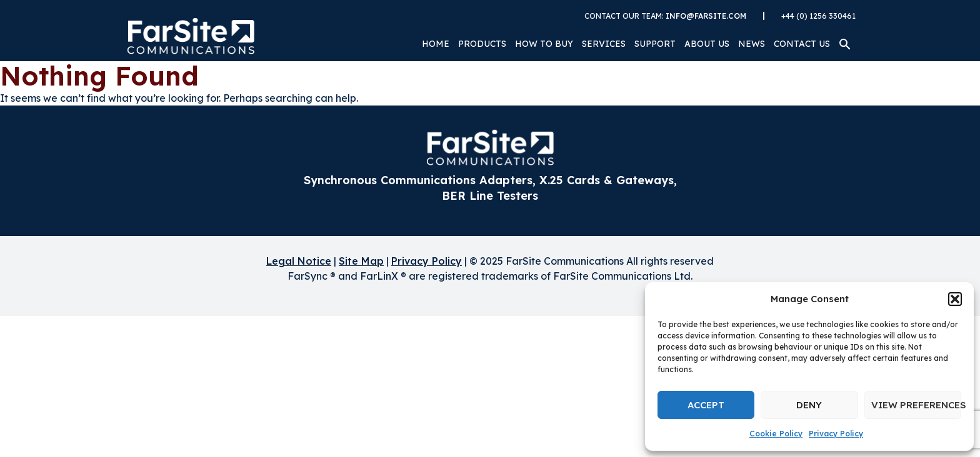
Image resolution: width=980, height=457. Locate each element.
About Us (707, 44)
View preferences (916, 405)
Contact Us (802, 44)
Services (604, 44)
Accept (706, 405)
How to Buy (544, 44)
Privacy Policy (836, 434)
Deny (809, 405)
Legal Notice (299, 261)
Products (482, 44)
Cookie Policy (776, 434)
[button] (955, 299)
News (752, 44)
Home (436, 44)
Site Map (361, 261)
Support (655, 44)
